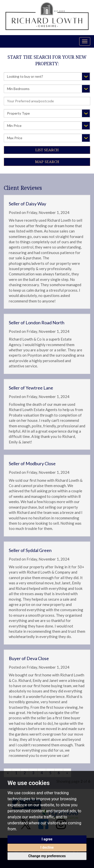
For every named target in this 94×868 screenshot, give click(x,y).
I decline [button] (47, 847)
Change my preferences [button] (47, 856)
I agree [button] (47, 839)
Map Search (47, 162)
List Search (47, 150)
